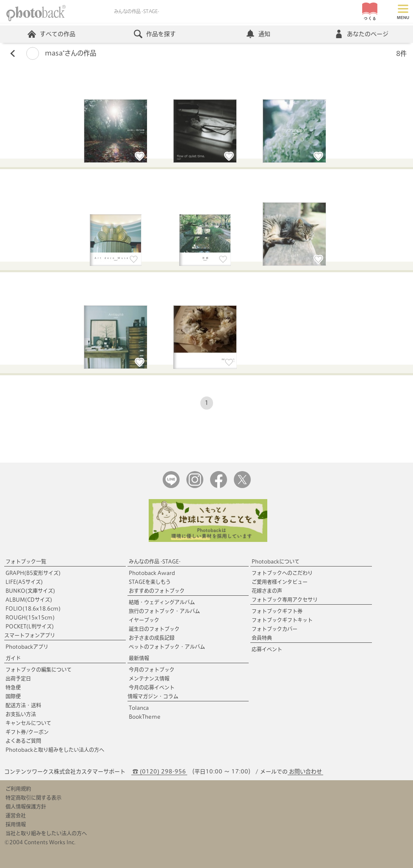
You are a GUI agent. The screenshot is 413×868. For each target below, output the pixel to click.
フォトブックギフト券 (277, 611)
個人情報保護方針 (26, 807)
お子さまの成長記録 (152, 638)
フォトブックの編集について (39, 670)
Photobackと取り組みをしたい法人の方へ (55, 750)
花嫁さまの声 (267, 591)
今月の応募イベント (152, 687)
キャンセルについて (28, 723)
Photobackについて (276, 561)
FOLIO (33, 608)
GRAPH (33, 573)
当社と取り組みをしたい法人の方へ (46, 833)
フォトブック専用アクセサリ (285, 600)
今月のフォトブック (152, 670)
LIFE (24, 582)
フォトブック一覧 (26, 561)
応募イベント (267, 649)
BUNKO (30, 591)
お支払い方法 (21, 714)
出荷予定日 (18, 678)
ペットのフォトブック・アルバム (167, 647)
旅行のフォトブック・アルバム (164, 611)
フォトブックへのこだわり (282, 573)
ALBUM (29, 600)
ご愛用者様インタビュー (280, 582)
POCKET (30, 626)
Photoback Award (152, 573)
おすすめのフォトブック (157, 591)
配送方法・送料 (23, 705)
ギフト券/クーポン (27, 732)
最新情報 (139, 658)
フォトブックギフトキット (282, 620)
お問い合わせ (305, 772)
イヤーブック (144, 620)
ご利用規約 (18, 789)
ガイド (13, 658)
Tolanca (139, 708)
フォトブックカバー (274, 629)
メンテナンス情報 (149, 678)
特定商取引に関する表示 (33, 798)
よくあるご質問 (23, 741)
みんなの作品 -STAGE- (155, 561)
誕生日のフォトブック (154, 629)
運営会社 (16, 815)
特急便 (13, 687)
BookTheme (145, 717)
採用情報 (16, 824)
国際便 (13, 696)
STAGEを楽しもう (150, 582)
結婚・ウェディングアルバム (162, 602)
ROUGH (30, 617)
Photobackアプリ (27, 647)
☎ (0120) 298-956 (159, 772)
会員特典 (262, 638)
